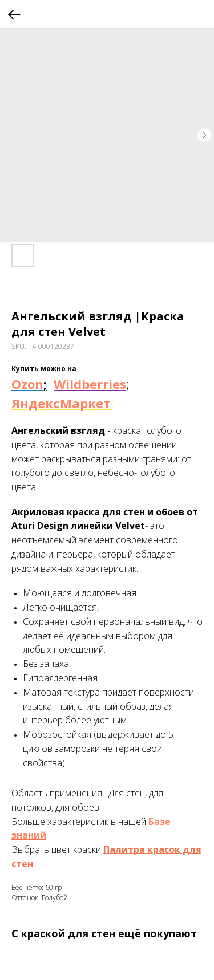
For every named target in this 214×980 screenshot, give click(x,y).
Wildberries (90, 384)
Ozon (27, 384)
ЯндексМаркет (61, 403)
